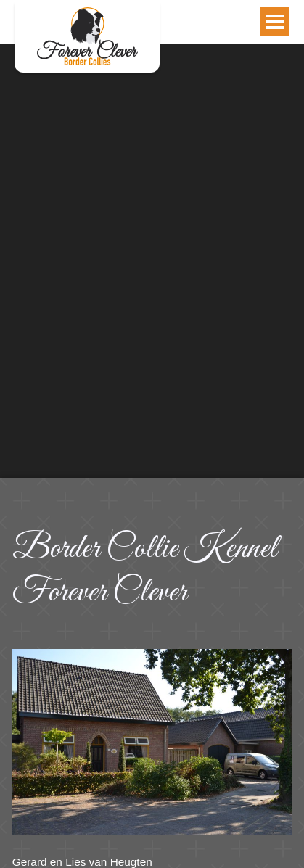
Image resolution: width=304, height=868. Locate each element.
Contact (87, 36)
